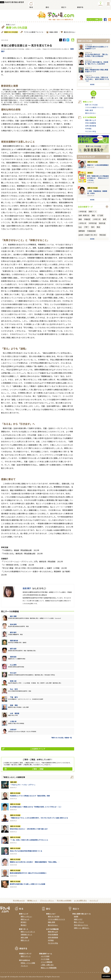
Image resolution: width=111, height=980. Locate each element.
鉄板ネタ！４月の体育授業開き (98, 165)
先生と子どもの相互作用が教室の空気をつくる (26, 851)
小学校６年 (82, 223)
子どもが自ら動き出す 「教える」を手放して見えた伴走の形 (97, 55)
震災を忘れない (69, 32)
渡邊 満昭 (14, 705)
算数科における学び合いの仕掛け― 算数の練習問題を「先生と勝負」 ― (35, 862)
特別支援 (103, 235)
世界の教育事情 (91, 126)
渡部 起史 (13, 657)
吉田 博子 (27, 588)
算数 (93, 215)
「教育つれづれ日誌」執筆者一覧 (61, 738)
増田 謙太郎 (14, 641)
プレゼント (24, 966)
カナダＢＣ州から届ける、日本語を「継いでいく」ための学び (97, 63)
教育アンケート (26, 956)
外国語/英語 (91, 231)
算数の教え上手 (91, 120)
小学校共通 (82, 211)
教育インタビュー (26, 916)
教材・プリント (79, 922)
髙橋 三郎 (13, 681)
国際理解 (82, 231)
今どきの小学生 (91, 131)
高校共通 (102, 223)
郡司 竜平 (13, 632)
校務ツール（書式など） (82, 928)
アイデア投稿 (45, 959)
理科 (93, 227)
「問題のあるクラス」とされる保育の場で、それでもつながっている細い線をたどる (39, 818)
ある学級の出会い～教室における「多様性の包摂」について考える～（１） (36, 807)
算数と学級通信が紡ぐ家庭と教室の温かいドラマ (97, 71)
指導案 (76, 916)
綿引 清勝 (13, 616)
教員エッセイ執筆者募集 (49, 968)
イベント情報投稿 (47, 962)
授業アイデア (78, 919)
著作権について (32, 900)
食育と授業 (24, 937)
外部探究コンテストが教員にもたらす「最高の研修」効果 (30, 796)
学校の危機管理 (91, 123)
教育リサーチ (25, 940)
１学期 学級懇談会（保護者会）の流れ (97, 192)
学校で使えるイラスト (81, 925)
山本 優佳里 (15, 713)
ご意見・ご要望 (24, 769)
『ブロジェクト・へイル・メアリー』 (23, 785)
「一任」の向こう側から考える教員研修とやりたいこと (29, 840)
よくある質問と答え (80, 900)
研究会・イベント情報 (28, 963)
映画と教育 (53, 32)
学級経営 (87, 219)
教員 (98, 227)
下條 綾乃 (14, 697)
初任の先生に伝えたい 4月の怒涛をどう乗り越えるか (29, 829)
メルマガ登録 (45, 956)
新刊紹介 (90, 173)
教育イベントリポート (28, 932)
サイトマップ (94, 900)
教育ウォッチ (25, 919)
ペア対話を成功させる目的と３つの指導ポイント (97, 48)
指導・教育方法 (84, 215)
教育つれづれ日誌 (11, 32)
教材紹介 (24, 925)
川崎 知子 (13, 729)
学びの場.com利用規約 (64, 900)
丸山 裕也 (14, 689)
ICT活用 (100, 215)
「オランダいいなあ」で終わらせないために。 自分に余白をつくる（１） (97, 79)
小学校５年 (97, 219)
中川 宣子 (13, 673)
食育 (105, 219)
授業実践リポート (26, 934)
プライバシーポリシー (47, 900)
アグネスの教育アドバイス (33, 32)
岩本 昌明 (13, 624)
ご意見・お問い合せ (47, 965)
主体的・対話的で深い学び (88, 235)
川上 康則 (13, 665)
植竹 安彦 (13, 649)
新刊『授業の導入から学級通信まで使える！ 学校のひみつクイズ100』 (98, 178)
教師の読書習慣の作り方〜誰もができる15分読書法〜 (28, 873)
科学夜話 (88, 129)
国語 (80, 219)
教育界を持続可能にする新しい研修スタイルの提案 (28, 884)
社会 (80, 227)
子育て (86, 227)
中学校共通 (93, 223)
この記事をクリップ (24, 749)
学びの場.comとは (19, 900)
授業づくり (93, 211)
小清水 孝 (13, 721)
